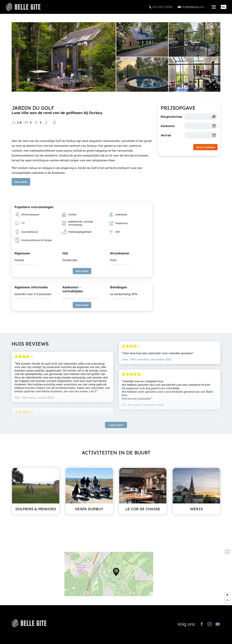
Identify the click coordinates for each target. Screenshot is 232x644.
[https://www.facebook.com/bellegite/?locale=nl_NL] (202, 624)
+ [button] (227, 595)
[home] (23, 7)
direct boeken (205, 147)
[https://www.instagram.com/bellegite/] (210, 624)
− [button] (227, 601)
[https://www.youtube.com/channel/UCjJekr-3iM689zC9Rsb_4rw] (218, 624)
